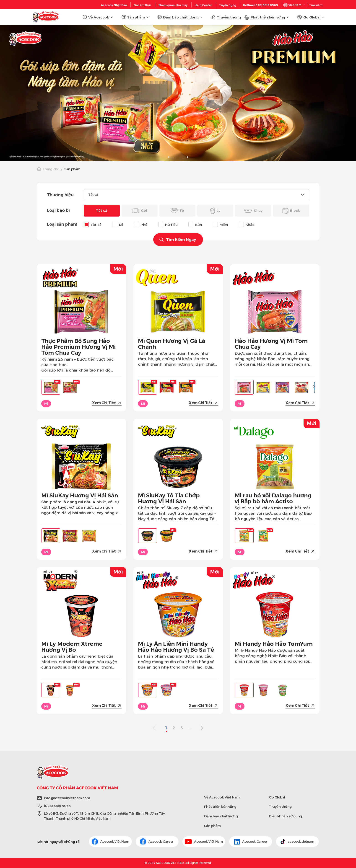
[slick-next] (186, 157)
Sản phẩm (212, 826)
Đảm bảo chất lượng (221, 816)
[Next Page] (202, 728)
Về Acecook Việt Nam (222, 797)
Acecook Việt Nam (110, 842)
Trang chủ (51, 169)
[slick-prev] (171, 157)
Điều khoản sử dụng (285, 816)
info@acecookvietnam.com (67, 798)
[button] (314, 387)
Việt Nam (295, 5)
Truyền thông (280, 807)
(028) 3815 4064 (57, 806)
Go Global (277, 797)
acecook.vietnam (297, 842)
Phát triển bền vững (220, 807)
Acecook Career (157, 842)
